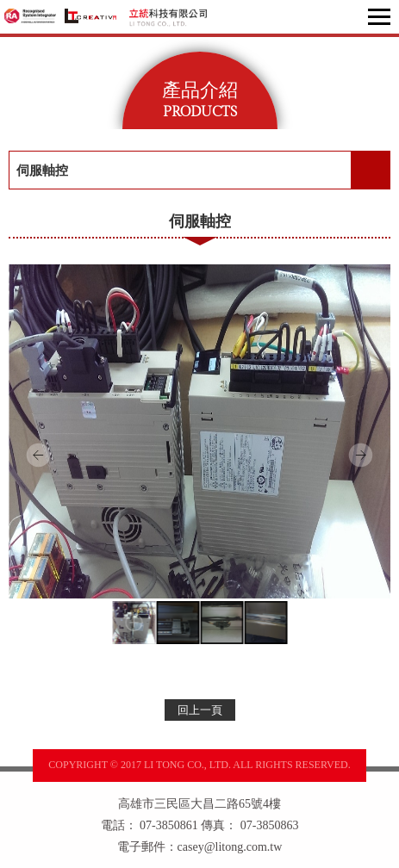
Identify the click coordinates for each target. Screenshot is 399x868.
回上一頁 (200, 710)
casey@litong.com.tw (230, 847)
